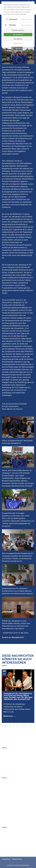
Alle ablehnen (18, 39)
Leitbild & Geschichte (10, 781)
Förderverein (7, 788)
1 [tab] (5, 726)
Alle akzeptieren (18, 35)
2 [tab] (8, 726)
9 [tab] (28, 726)
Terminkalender (8, 784)
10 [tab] (31, 726)
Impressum (6, 859)
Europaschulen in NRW (11, 840)
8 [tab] (25, 726)
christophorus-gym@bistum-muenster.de (18, 768)
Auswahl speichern (18, 30)
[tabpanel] (18, 696)
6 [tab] (19, 726)
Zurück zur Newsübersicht (13, 637)
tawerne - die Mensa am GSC (13, 831)
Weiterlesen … (9, 716)
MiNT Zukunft (7, 843)
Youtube (12, 25)
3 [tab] (11, 726)
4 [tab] (14, 726)
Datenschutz (17, 859)
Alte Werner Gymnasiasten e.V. (14, 846)
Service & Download (10, 791)
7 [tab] (22, 726)
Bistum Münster (8, 837)
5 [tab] (17, 726)
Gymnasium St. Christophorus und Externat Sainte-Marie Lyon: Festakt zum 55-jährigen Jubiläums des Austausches (18, 696)
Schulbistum (7, 834)
